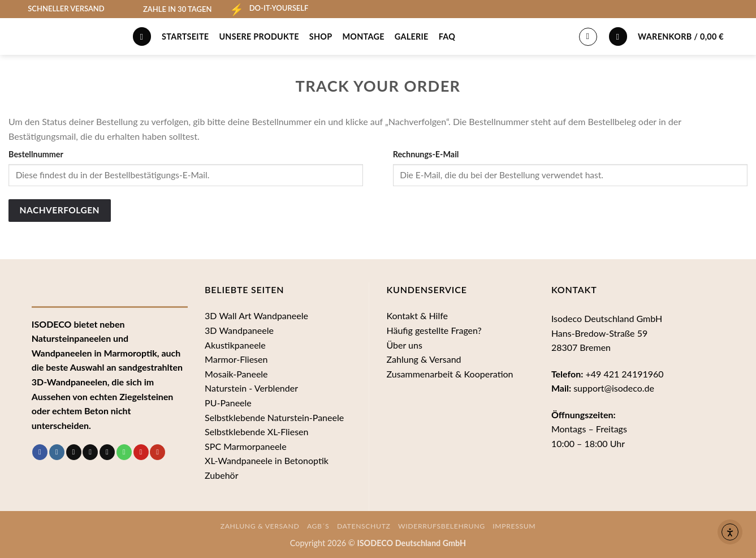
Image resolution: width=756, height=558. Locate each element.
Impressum (514, 526)
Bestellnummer (36, 154)
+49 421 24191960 (624, 374)
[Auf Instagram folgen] (57, 452)
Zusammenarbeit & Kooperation (450, 374)
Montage (363, 37)
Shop (321, 37)
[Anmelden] (588, 37)
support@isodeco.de (614, 388)
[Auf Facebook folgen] (40, 452)
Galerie (412, 37)
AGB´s (318, 526)
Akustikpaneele (235, 345)
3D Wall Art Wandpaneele (256, 316)
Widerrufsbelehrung (442, 526)
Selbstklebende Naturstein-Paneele (274, 417)
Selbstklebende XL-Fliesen (256, 432)
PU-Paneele (228, 403)
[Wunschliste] (618, 37)
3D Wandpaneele (239, 330)
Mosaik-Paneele (236, 374)
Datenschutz (364, 526)
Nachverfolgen (60, 210)
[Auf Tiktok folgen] (74, 452)
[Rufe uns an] (124, 452)
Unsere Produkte (259, 37)
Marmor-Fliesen (236, 359)
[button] (693, 36)
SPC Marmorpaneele (246, 446)
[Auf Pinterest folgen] (141, 452)
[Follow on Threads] (90, 452)
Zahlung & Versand (424, 359)
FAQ (447, 37)
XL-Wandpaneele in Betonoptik (267, 460)
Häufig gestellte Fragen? (434, 330)
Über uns (404, 345)
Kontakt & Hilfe (417, 316)
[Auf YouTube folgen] (157, 452)
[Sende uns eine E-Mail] (107, 452)
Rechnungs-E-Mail (426, 154)
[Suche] (142, 37)
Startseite (185, 37)
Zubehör (221, 475)
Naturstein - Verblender (251, 388)
